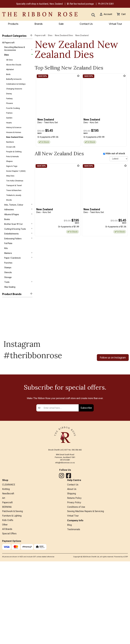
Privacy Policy (74, 583)
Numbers (10, 148)
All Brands (7, 611)
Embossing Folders (18, 251)
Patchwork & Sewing (12, 592)
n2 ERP (125, 639)
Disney (9, 97)
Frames (9, 118)
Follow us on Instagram (113, 373)
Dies (18, 56)
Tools (18, 297)
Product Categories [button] (17, 36)
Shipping (72, 574)
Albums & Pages (18, 225)
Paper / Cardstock (18, 271)
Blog (69, 607)
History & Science (14, 133)
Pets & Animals (12, 164)
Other (5, 607)
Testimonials (74, 611)
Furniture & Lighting (12, 597)
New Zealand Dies (15, 143)
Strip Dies (10, 184)
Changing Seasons (14, 92)
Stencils (8, 287)
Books (7, 231)
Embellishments (18, 246)
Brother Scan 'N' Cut (18, 235)
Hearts (9, 128)
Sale (61, 24)
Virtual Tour (73, 597)
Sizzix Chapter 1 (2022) (16, 179)
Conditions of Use (76, 588)
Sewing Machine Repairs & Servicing (86, 592)
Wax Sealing (10, 302)
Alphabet (10, 71)
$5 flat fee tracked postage (80, 4)
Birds (8, 76)
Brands (39, 24)
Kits (6, 261)
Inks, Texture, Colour (18, 215)
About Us (72, 569)
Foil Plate (8, 256)
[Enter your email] (60, 487)
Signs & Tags (12, 174)
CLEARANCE (9, 564)
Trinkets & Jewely (14, 205)
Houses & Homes (14, 138)
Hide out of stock (115, 154)
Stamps (8, 282)
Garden (9, 123)
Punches (8, 277)
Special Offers (9, 616)
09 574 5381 (108, 4)
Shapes (9, 169)
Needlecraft (8, 574)
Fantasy (9, 102)
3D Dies (9, 61)
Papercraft (40, 36)
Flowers (10, 107)
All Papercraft (8, 43)
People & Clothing (14, 159)
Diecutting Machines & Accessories (18, 49)
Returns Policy (74, 578)
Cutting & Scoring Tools (18, 241)
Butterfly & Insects (14, 82)
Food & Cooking (13, 112)
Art (4, 578)
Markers (18, 266)
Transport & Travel (14, 195)
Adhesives (18, 220)
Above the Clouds (14, 66)
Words (9, 210)
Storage (8, 292)
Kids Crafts (8, 602)
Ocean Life (11, 153)
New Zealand (9, 317)
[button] (104, 15)
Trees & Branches (14, 200)
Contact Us (86, 24)
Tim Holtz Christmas (15, 189)
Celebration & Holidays (16, 87)
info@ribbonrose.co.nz (65, 542)
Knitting (6, 569)
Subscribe (86, 487)
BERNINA (7, 588)
